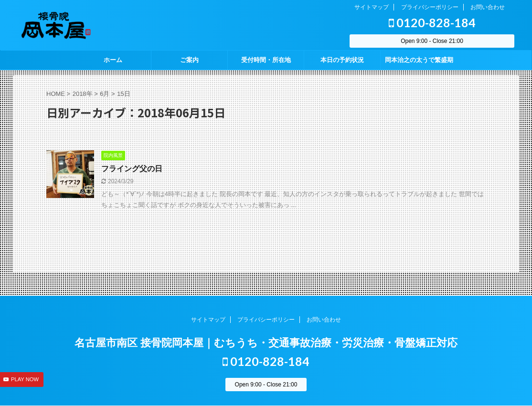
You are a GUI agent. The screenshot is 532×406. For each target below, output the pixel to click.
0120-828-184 (432, 22)
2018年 (83, 94)
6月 (105, 94)
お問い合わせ (488, 7)
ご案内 (189, 60)
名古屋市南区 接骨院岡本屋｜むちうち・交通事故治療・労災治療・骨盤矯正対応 (266, 343)
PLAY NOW (25, 379)
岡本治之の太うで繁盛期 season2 (419, 63)
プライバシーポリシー (430, 7)
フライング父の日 (132, 169)
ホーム (113, 60)
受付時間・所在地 (266, 60)
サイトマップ (372, 7)
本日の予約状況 (342, 60)
